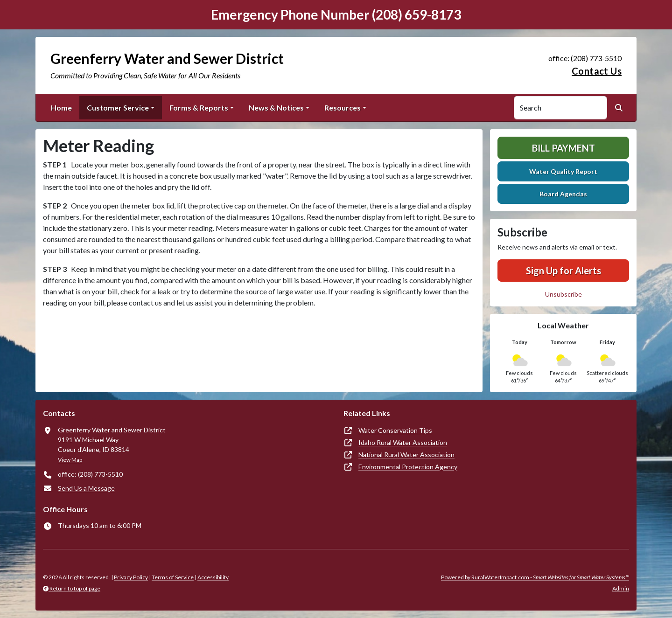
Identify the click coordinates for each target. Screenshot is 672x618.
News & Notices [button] (276, 108)
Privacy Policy (131, 577)
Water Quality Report (563, 171)
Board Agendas (563, 194)
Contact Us (597, 71)
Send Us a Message (86, 488)
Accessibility (213, 577)
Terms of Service (173, 577)
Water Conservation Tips (395, 430)
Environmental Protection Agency (408, 467)
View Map (70, 460)
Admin (621, 588)
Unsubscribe (563, 294)
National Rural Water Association (406, 455)
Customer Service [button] (118, 108)
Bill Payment (563, 148)
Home (61, 108)
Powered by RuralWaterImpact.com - (535, 577)
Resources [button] (343, 108)
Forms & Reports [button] (199, 108)
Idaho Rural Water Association (403, 442)
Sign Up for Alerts (563, 271)
